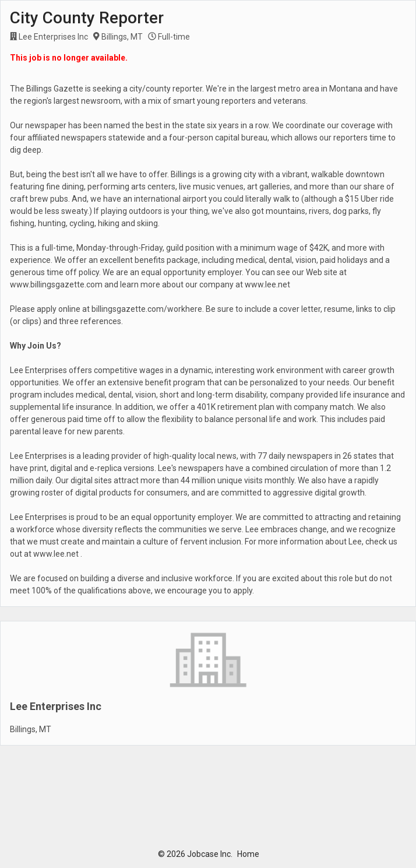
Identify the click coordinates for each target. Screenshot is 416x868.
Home (248, 854)
